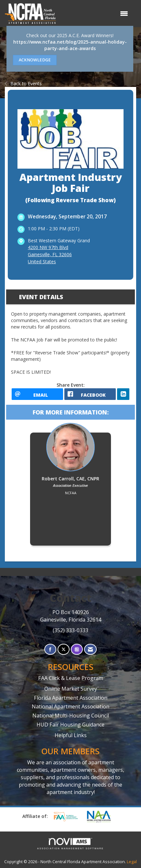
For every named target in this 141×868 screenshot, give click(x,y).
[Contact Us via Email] (90, 649)
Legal (132, 862)
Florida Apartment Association (71, 698)
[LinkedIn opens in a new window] (123, 394)
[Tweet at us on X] (64, 649)
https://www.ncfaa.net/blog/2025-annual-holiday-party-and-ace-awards (70, 45)
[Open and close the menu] (95, 14)
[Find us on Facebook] (50, 649)
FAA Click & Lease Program (71, 678)
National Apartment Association (70, 706)
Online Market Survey (71, 689)
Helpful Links (71, 735)
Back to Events (23, 84)
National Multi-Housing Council (71, 716)
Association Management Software (70, 844)
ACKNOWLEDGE (35, 60)
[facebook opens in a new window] (90, 394)
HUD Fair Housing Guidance (70, 725)
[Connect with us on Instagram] (77, 649)
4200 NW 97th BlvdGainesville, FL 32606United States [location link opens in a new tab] (50, 254)
